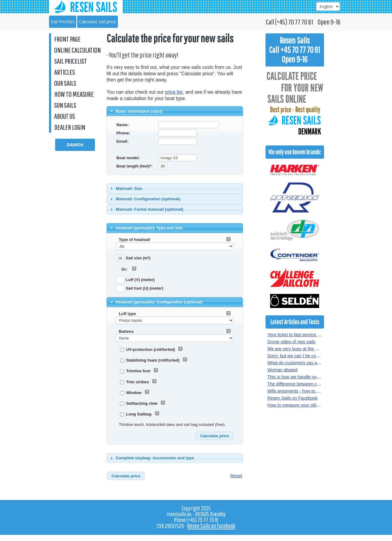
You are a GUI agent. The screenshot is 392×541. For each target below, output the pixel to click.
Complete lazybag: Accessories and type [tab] (152, 458)
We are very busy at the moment (299, 349)
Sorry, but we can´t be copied (296, 356)
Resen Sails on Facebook (292, 398)
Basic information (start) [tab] (136, 111)
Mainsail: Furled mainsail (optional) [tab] (146, 209)
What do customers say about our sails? (307, 363)
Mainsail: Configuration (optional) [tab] (145, 199)
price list (174, 92)
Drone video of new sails (291, 342)
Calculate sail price (98, 22)
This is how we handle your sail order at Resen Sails (318, 377)
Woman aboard (282, 370)
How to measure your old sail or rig (301, 405)
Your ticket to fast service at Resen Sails (307, 335)
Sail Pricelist (63, 22)
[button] (214, 436)
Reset (236, 476)
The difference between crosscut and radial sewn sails (320, 384)
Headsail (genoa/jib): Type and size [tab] (146, 228)
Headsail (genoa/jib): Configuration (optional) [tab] (156, 302)
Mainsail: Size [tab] (126, 188)
